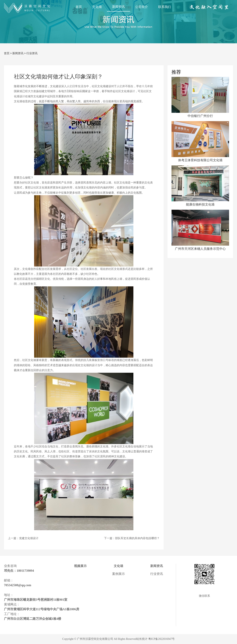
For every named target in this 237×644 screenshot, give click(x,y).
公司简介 (142, 7)
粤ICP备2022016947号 (162, 639)
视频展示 (80, 566)
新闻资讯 (118, 7)
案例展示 (118, 574)
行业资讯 (32, 53)
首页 (79, 7)
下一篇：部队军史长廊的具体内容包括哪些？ (132, 538)
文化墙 (97, 7)
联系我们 (165, 7)
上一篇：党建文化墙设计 (23, 538)
